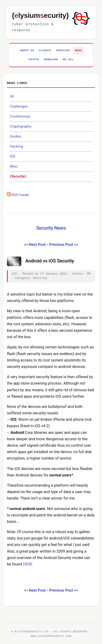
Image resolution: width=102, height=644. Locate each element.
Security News (51, 228)
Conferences (20, 116)
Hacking (16, 146)
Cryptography (21, 126)
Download (51, 59)
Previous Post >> (63, 245)
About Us (27, 50)
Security (18, 176)
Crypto (34, 59)
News (79, 50)
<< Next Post (35, 245)
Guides (15, 136)
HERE (28, 564)
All (12, 96)
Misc (14, 166)
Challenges (19, 106)
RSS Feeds (18, 195)
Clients (45, 50)
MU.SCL (68, 59)
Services (63, 50)
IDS (13, 156)
